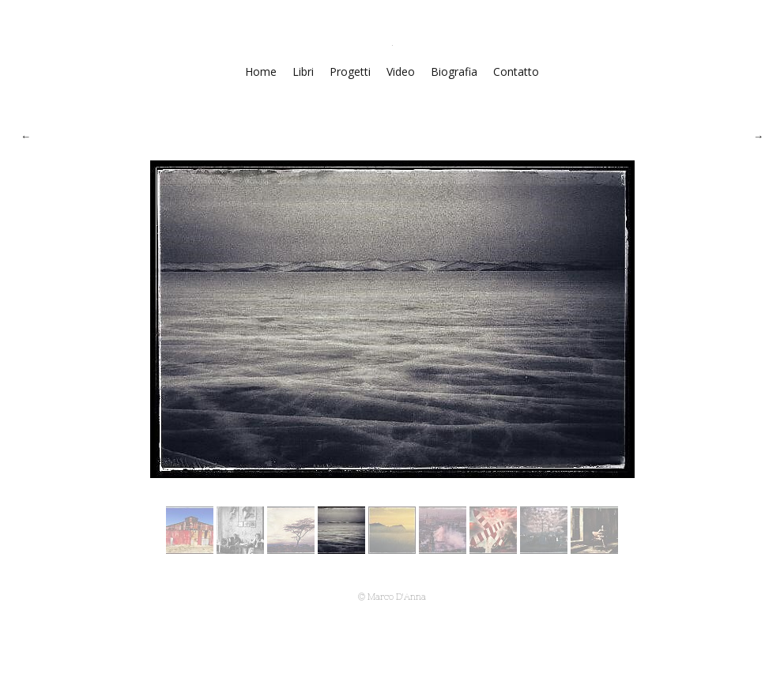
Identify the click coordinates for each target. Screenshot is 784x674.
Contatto (516, 72)
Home (261, 72)
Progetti (350, 72)
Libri (303, 72)
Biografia (454, 72)
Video (401, 72)
